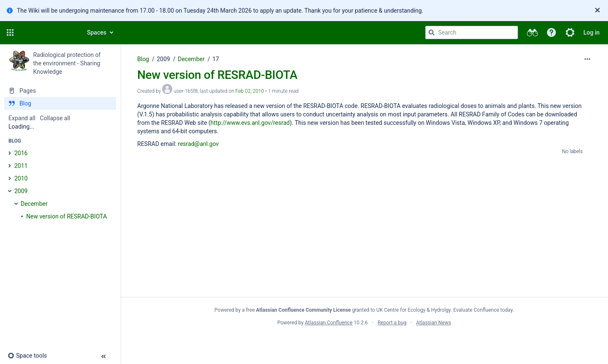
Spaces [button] (97, 32)
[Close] (597, 11)
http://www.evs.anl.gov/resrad (250, 123)
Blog (143, 59)
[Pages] (60, 91)
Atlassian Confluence (329, 323)
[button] (10, 32)
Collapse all (55, 118)
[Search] (432, 32)
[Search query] (472, 32)
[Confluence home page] (47, 32)
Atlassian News (434, 323)
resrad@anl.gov (198, 144)
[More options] (587, 59)
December (191, 59)
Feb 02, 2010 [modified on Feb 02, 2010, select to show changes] (250, 91)
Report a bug (392, 323)
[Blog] (60, 103)
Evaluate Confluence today (483, 310)
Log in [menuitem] (592, 32)
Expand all (22, 118)
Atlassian (364, 341)
